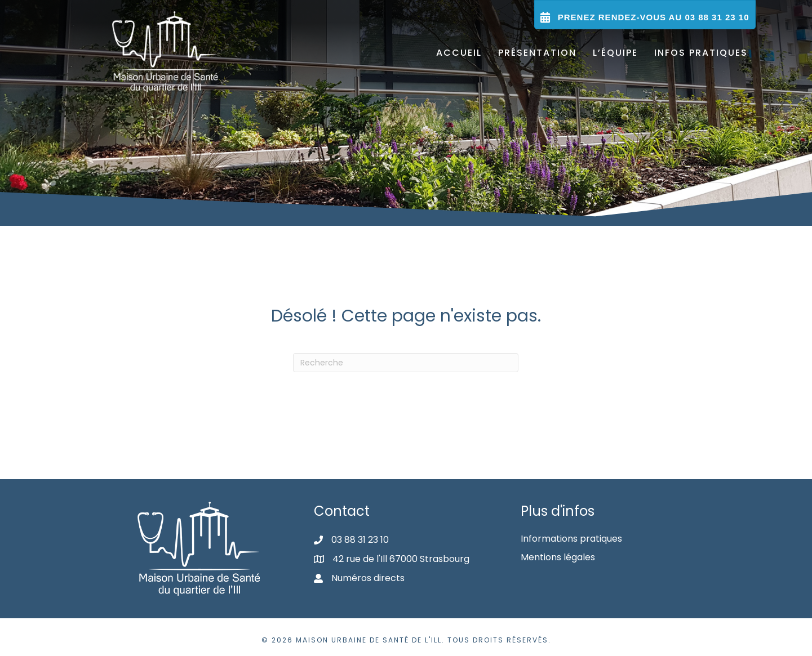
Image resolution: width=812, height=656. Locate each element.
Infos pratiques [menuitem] (701, 53)
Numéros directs (368, 578)
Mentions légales (558, 557)
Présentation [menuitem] (537, 53)
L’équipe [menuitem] (615, 53)
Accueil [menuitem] (459, 53)
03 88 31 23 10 (360, 540)
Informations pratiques (571, 539)
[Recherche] (406, 363)
